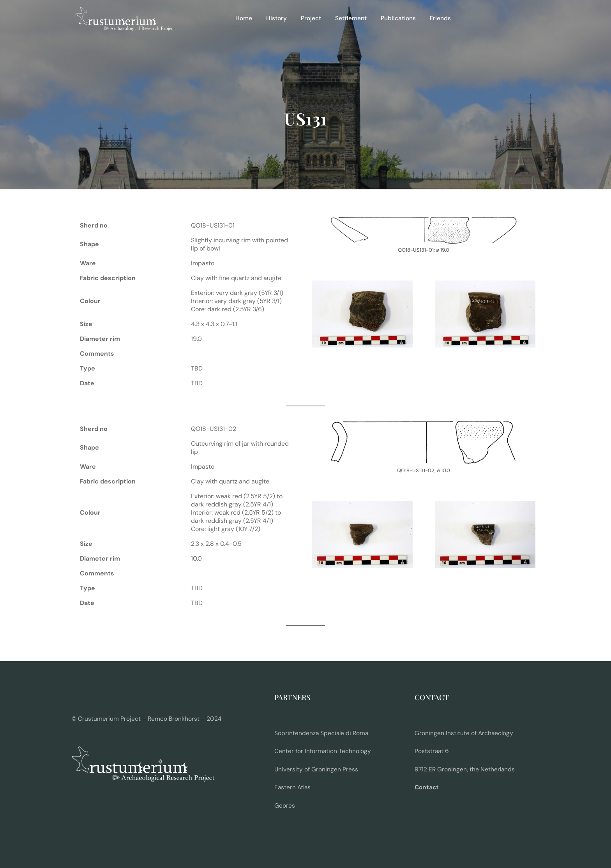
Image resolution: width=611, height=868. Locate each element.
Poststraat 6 (432, 751)
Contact (427, 787)
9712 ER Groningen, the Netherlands (465, 769)
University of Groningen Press (316, 769)
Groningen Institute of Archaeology (464, 733)
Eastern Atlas (292, 787)
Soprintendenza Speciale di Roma (321, 733)
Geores (285, 806)
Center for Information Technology (323, 751)
